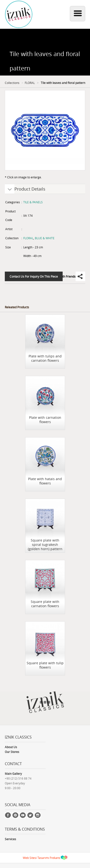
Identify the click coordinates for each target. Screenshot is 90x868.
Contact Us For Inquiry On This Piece (34, 276)
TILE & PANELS (33, 202)
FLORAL (30, 83)
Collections (12, 83)
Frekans (55, 858)
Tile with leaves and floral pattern (63, 83)
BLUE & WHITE (45, 238)
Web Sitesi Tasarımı (36, 858)
